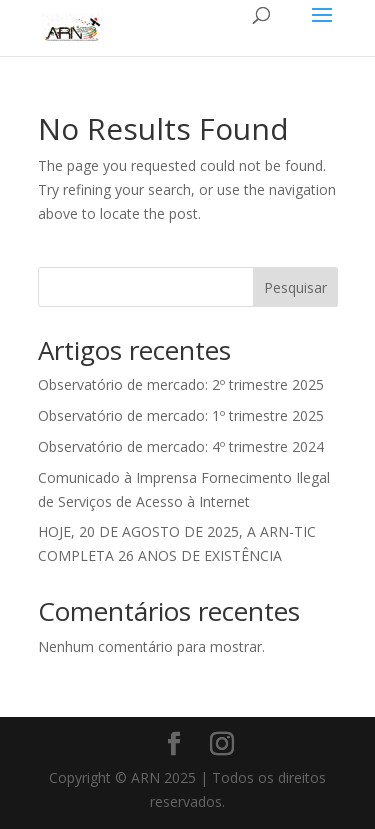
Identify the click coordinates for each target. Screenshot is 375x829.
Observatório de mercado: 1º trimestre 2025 (181, 415)
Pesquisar (295, 287)
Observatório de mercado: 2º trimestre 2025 (181, 384)
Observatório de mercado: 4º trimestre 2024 (181, 446)
